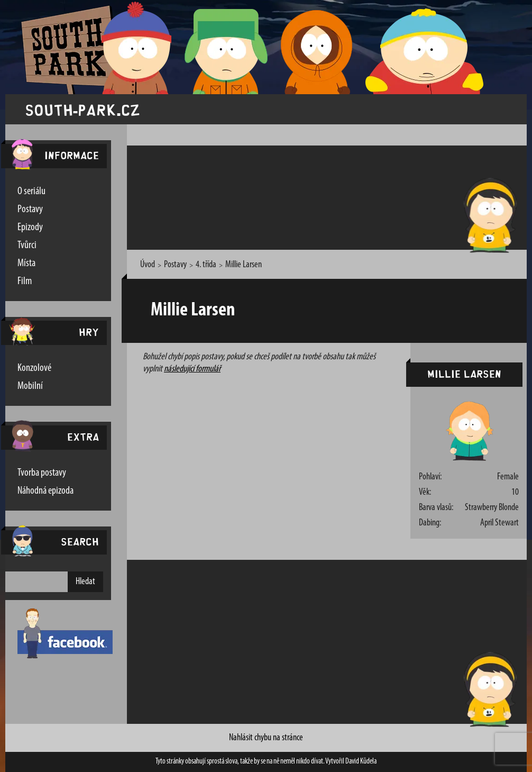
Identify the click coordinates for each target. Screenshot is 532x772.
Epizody (30, 228)
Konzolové (34, 368)
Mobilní (30, 386)
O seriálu (31, 192)
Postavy (30, 210)
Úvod (148, 265)
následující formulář (192, 369)
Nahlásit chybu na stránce (266, 738)
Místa (26, 264)
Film (25, 281)
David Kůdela (361, 762)
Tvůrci (27, 246)
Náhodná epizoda (45, 491)
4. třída (206, 265)
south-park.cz (82, 109)
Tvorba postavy (42, 473)
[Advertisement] (327, 196)
